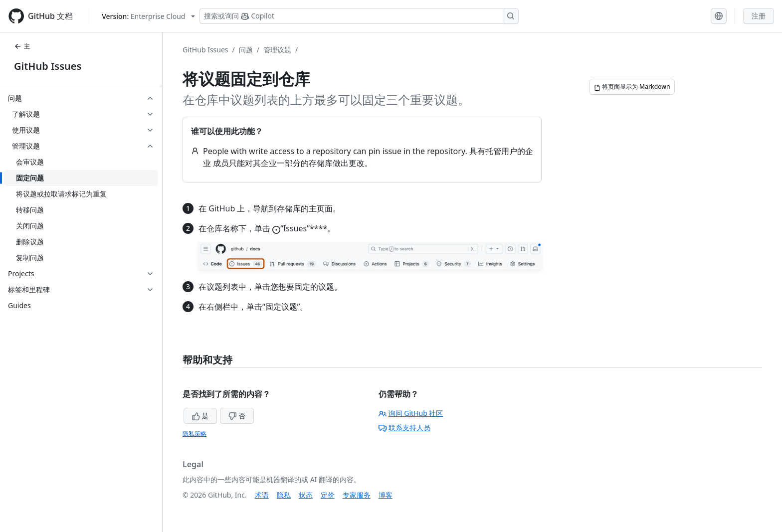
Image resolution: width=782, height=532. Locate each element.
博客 (386, 495)
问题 (246, 50)
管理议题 (277, 50)
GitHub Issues (48, 66)
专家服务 (357, 495)
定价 (328, 495)
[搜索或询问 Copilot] (359, 16)
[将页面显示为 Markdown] (632, 87)
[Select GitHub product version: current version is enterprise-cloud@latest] (148, 16)
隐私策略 (195, 434)
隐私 (284, 495)
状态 (306, 495)
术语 (262, 495)
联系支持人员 (404, 428)
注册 (759, 16)
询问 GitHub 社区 (411, 413)
